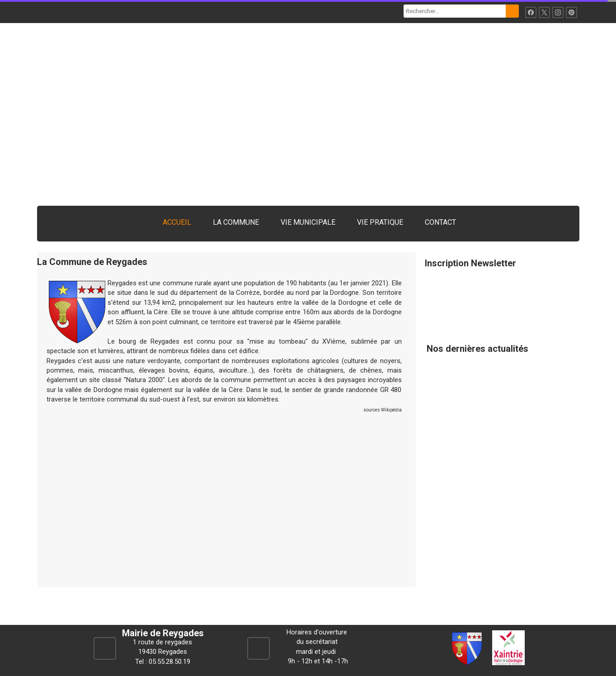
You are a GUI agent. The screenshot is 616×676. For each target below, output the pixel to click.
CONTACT (440, 222)
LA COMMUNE (236, 222)
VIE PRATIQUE (380, 222)
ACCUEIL (177, 222)
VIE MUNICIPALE (308, 222)
